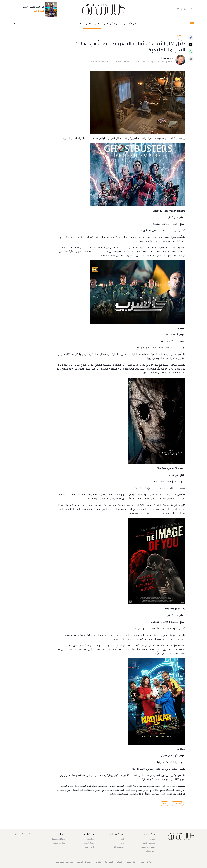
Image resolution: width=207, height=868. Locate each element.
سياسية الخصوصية (64, 862)
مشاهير (90, 839)
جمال (122, 843)
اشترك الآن (38, 11)
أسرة (152, 839)
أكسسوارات (119, 847)
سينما (164, 804)
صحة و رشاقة (149, 843)
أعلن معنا (131, 862)
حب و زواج (150, 851)
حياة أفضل (130, 24)
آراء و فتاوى (89, 847)
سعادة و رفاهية (148, 847)
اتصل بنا (109, 862)
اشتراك (120, 862)
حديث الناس (92, 24)
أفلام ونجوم (177, 804)
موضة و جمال (111, 24)
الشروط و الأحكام (85, 862)
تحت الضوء (181, 36)
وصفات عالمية (59, 839)
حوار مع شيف (59, 843)
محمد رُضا (167, 59)
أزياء (122, 839)
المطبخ (77, 24)
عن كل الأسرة (146, 862)
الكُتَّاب (99, 862)
